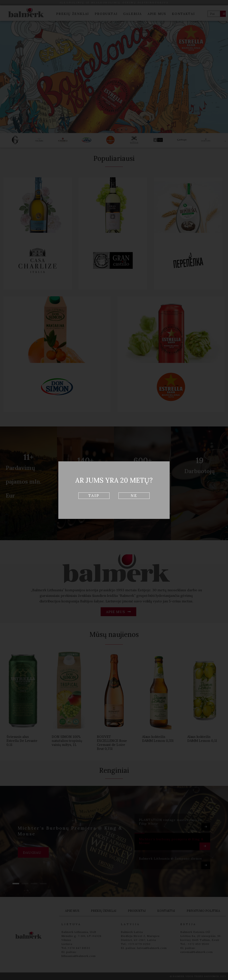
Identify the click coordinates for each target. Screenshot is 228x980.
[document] (114, 490)
